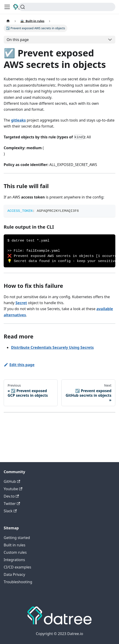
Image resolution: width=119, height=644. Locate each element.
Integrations (14, 560)
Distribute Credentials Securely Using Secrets (52, 347)
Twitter (12, 504)
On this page (18, 40)
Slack (10, 511)
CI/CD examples (17, 567)
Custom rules (15, 552)
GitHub (12, 481)
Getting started (17, 538)
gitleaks (18, 120)
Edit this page (19, 365)
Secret (21, 303)
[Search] (67, 7)
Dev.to (11, 496)
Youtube (13, 489)
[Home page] (8, 21)
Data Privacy (14, 574)
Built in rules (15, 545)
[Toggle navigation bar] (7, 7)
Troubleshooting (18, 582)
